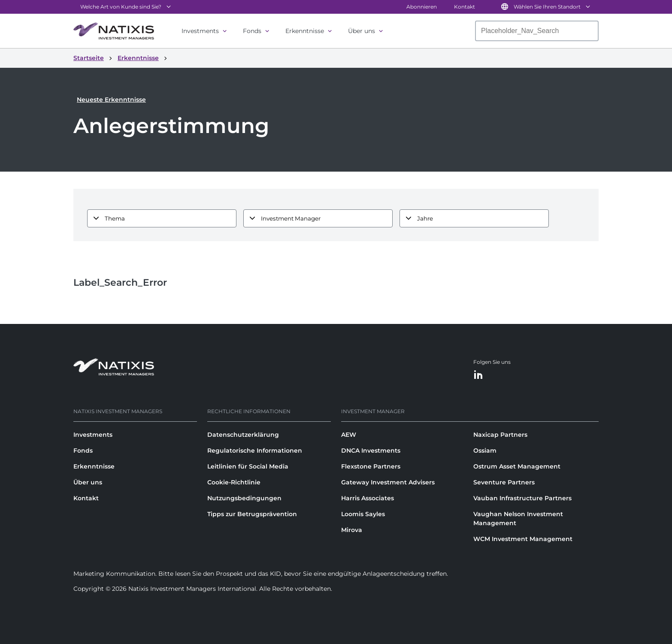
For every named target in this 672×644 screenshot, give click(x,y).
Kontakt (465, 7)
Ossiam (485, 450)
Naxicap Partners (500, 435)
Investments (200, 31)
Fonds (252, 31)
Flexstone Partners (371, 466)
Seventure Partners (504, 482)
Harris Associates (368, 498)
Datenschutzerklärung (243, 435)
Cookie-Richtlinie (234, 482)
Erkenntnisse (305, 31)
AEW (349, 435)
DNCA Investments (371, 450)
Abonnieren (422, 7)
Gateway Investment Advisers (388, 482)
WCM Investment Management (523, 539)
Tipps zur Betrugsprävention (252, 514)
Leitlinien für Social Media (248, 466)
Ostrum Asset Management (517, 466)
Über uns (362, 31)
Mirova (352, 530)
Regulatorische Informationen (255, 450)
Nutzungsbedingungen (244, 498)
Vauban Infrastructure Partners (522, 498)
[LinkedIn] (478, 375)
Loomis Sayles (363, 514)
